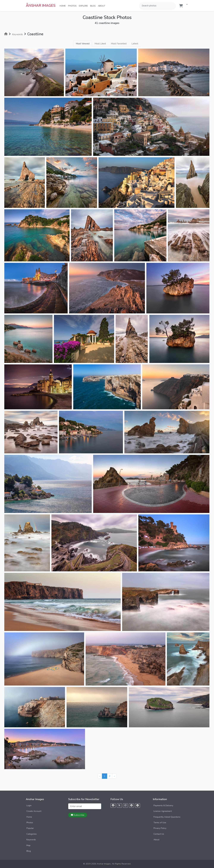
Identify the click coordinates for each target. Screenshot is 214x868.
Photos (73, 6)
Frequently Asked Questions (167, 817)
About (102, 6)
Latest (135, 44)
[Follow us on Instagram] (125, 806)
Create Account (34, 811)
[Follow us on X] (119, 806)
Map (28, 845)
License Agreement (163, 811)
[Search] (173, 6)
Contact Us (159, 834)
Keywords (31, 840)
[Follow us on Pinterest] (131, 806)
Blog (93, 6)
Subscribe (78, 815)
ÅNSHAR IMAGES (41, 5)
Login (29, 806)
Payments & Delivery (163, 806)
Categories (32, 834)
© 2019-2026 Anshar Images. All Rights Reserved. (107, 864)
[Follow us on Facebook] (113, 806)
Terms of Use (160, 823)
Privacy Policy (160, 828)
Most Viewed (83, 44)
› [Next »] (114, 776)
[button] (186, 5)
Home (63, 6)
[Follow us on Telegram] (138, 806)
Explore (84, 6)
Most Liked (100, 44)
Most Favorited (119, 44)
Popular (30, 828)
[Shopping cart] (181, 6)
